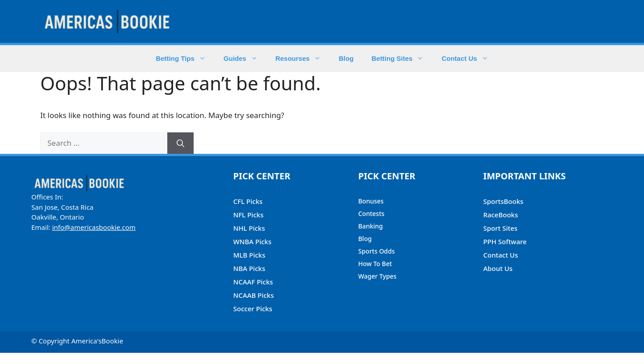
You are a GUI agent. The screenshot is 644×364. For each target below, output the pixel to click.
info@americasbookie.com (94, 227)
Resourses (303, 59)
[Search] (180, 143)
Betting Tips (185, 59)
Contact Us (469, 59)
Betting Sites (402, 59)
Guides (245, 59)
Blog (346, 58)
